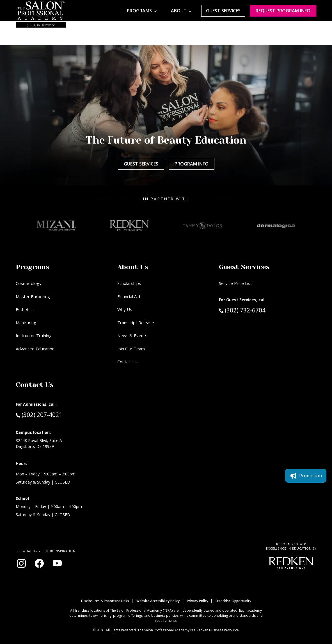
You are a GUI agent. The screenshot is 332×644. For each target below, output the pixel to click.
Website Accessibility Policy (158, 601)
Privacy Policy (198, 601)
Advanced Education (35, 349)
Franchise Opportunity (233, 601)
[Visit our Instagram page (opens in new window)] (21, 563)
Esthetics (25, 309)
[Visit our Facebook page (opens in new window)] (39, 563)
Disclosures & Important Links (105, 601)
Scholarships (129, 283)
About (179, 11)
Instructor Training (34, 335)
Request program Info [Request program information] (283, 11)
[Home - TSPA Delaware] (41, 11)
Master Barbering (33, 296)
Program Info (192, 164)
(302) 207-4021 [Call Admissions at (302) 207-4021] (39, 414)
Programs (139, 11)
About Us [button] (133, 267)
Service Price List (235, 283)
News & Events (132, 335)
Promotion (306, 476)
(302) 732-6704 (253, 310)
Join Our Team (131, 349)
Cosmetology (29, 283)
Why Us (125, 309)
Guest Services (223, 11)
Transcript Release (136, 323)
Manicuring (26, 323)
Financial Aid (129, 296)
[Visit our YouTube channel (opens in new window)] (57, 563)
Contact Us (128, 362)
